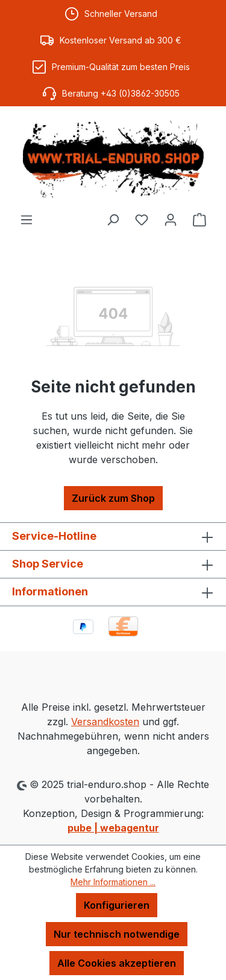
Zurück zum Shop (113, 498)
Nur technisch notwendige (117, 934)
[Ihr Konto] (171, 219)
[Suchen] (113, 219)
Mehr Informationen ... (113, 882)
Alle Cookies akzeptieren (117, 963)
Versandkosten (105, 722)
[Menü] (27, 219)
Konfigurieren (117, 905)
